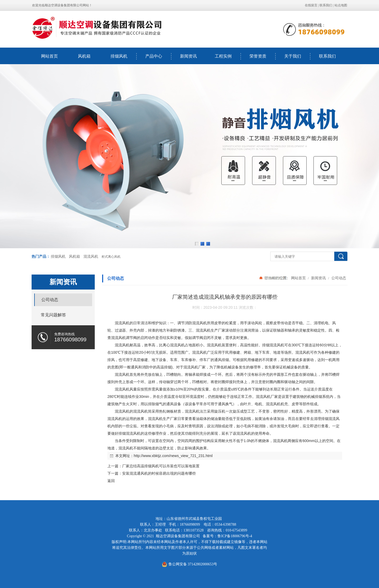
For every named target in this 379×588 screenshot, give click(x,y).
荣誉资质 (258, 56)
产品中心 (154, 56)
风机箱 (84, 56)
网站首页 (49, 56)
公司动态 (338, 278)
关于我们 (293, 56)
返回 (111, 481)
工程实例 (223, 56)
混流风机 (91, 257)
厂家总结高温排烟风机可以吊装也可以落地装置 (161, 466)
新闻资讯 (188, 56)
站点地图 (341, 5)
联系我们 (326, 5)
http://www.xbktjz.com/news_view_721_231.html (173, 456)
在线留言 (311, 5)
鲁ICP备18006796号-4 (235, 536)
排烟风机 (119, 56)
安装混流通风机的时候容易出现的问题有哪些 (159, 473)
